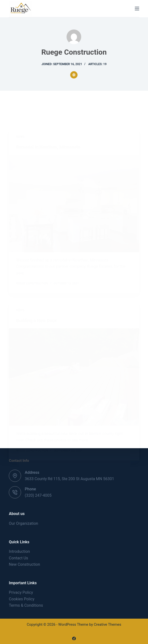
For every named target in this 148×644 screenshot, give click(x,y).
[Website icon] (74, 75)
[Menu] (137, 9)
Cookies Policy (22, 599)
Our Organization (23, 523)
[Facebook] (74, 639)
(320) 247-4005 (38, 495)
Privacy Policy (21, 592)
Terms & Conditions (26, 605)
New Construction (24, 564)
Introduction (19, 551)
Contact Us (18, 558)
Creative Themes (108, 624)
